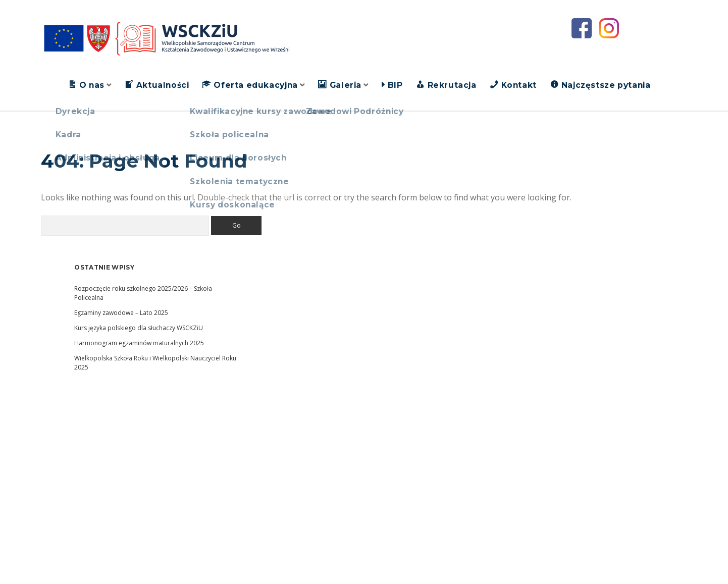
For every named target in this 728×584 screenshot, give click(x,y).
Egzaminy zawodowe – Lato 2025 (121, 313)
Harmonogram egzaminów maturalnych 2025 (139, 343)
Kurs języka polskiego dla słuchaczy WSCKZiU (139, 328)
